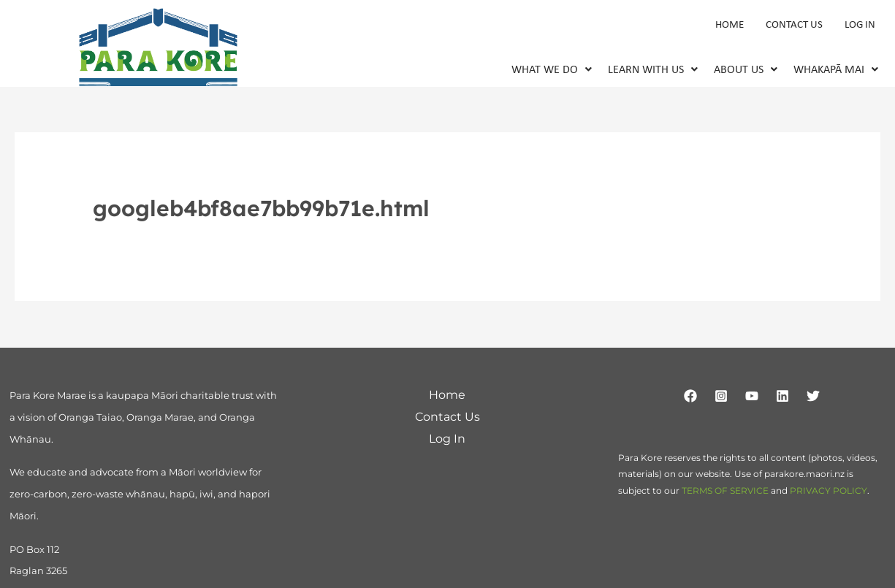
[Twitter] (813, 397)
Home (730, 25)
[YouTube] (752, 397)
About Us (746, 70)
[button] (552, 71)
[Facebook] (690, 397)
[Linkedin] (782, 397)
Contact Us (794, 25)
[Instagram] (721, 397)
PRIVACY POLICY (829, 491)
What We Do (552, 70)
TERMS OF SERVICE (725, 491)
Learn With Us (653, 70)
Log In (860, 25)
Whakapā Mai (836, 70)
